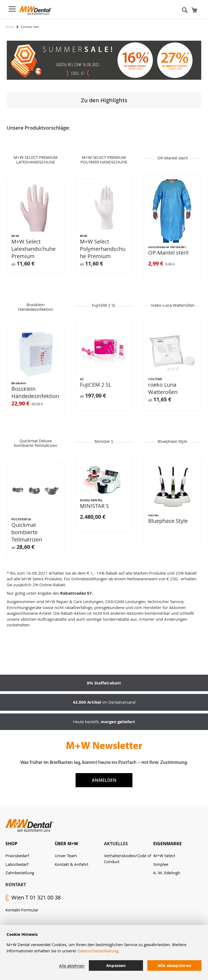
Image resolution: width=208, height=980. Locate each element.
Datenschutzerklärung (98, 951)
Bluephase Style (168, 521)
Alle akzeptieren (174, 965)
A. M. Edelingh (167, 873)
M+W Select (164, 856)
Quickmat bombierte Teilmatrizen (27, 533)
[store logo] (35, 11)
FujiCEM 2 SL (96, 385)
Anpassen (116, 965)
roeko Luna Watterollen (163, 389)
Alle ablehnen (72, 966)
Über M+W (66, 844)
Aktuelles (116, 844)
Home (10, 27)
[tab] (30, 844)
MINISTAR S (94, 506)
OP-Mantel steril (168, 253)
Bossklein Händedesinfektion (35, 393)
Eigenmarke (168, 844)
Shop (11, 844)
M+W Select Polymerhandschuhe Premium (103, 249)
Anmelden (104, 780)
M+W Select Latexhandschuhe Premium (33, 249)
